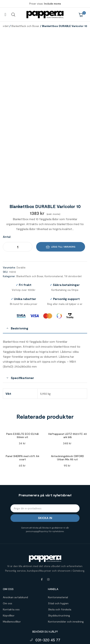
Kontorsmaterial (54, 233)
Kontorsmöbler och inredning (66, 578)
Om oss (8, 560)
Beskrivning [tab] (20, 285)
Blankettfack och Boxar (25, 26)
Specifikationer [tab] (22, 335)
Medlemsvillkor (12, 578)
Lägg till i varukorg (63, 203)
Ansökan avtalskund (15, 554)
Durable (21, 224)
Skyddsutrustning (59, 572)
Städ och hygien (58, 560)
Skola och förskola (60, 566)
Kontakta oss (11, 566)
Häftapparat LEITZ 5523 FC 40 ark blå (68, 392)
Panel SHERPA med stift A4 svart (23, 415)
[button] (5, 15)
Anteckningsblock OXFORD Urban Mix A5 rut (67, 415)
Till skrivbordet (73, 233)
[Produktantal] (18, 203)
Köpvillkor (9, 572)
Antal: (7, 193)
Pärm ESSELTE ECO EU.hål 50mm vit (22, 392)
